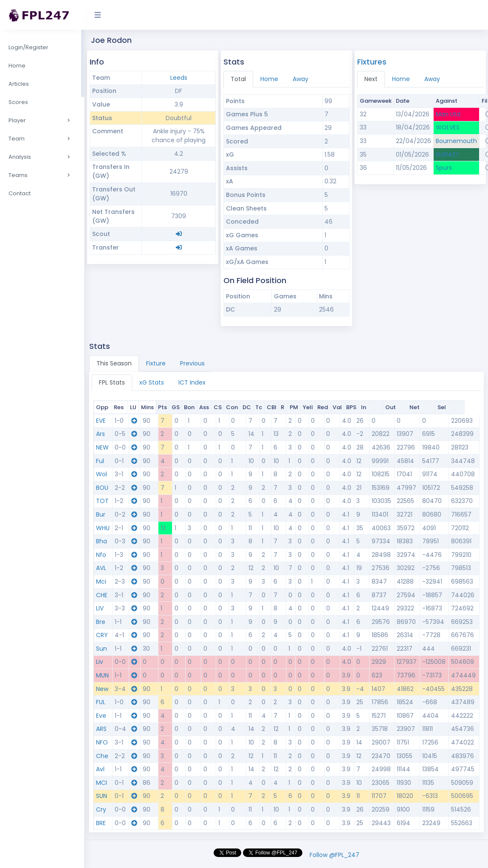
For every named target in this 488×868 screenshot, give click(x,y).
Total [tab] (238, 79)
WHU (103, 528)
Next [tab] (371, 79)
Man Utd (448, 114)
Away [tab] (300, 79)
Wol (102, 474)
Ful (100, 461)
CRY (102, 635)
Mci (101, 581)
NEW (102, 447)
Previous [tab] (192, 363)
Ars (100, 434)
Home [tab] (269, 79)
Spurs (444, 168)
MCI (102, 783)
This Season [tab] (114, 363)
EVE (101, 421)
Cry (101, 809)
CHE (102, 595)
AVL (101, 568)
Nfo (101, 555)
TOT (102, 501)
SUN (102, 796)
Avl (100, 769)
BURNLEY (448, 154)
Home (17, 66)
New (102, 689)
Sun (102, 649)
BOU (102, 488)
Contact (20, 193)
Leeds (179, 78)
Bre (101, 622)
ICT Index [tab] (192, 382)
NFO (102, 742)
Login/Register (28, 47)
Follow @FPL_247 (334, 855)
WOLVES (448, 127)
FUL (101, 702)
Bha (102, 541)
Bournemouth (456, 141)
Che (102, 756)
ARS (101, 729)
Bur (101, 514)
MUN (102, 675)
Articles (19, 84)
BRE (101, 823)
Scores (18, 102)
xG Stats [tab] (152, 382)
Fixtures (372, 62)
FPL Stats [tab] (112, 382)
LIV (100, 608)
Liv (100, 662)
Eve (101, 716)
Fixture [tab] (156, 363)
